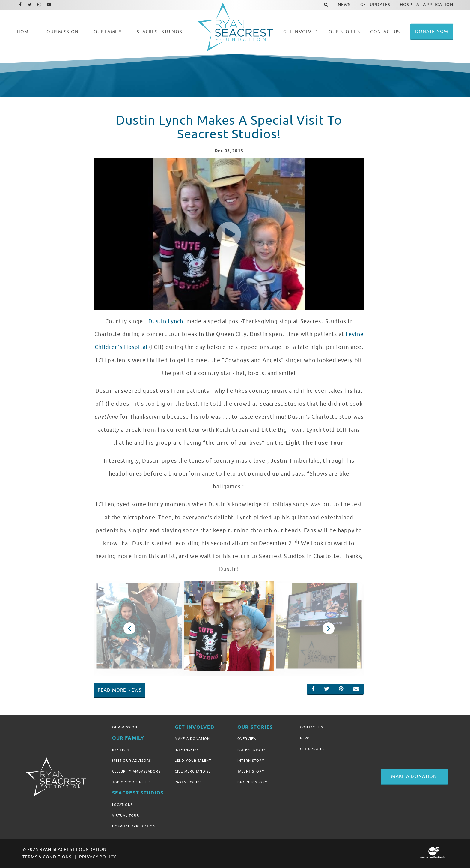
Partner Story (252, 782)
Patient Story (251, 750)
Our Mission (125, 727)
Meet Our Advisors (132, 761)
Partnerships (188, 782)
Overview (247, 739)
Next (329, 628)
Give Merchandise (193, 771)
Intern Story (251, 761)
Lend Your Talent (193, 761)
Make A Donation (192, 739)
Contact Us (312, 727)
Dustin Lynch (166, 321)
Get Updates (312, 749)
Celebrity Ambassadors (136, 771)
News (305, 738)
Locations (122, 805)
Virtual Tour (126, 815)
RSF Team (121, 750)
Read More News (120, 690)
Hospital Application (134, 826)
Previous (129, 628)
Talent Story (251, 771)
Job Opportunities (131, 782)
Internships (187, 750)
